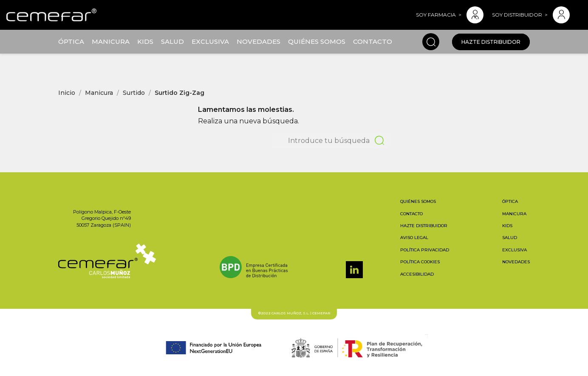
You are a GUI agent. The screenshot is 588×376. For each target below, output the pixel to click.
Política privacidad (425, 250)
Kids (145, 41)
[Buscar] (331, 140)
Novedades (259, 41)
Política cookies (420, 262)
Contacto (373, 41)
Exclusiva (210, 41)
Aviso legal (414, 238)
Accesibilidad (417, 274)
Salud (172, 41)
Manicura (111, 41)
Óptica (71, 41)
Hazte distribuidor (491, 42)
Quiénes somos (317, 41)
